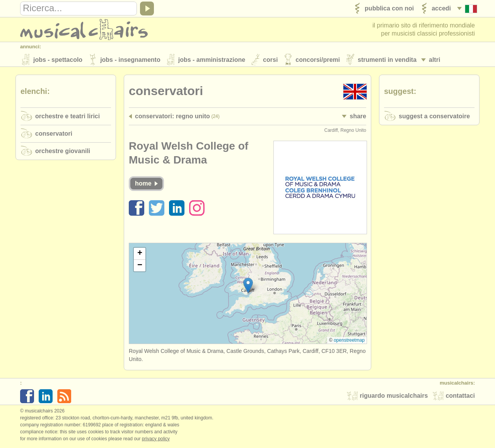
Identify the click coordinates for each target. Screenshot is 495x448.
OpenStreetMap (349, 341)
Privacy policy (156, 440)
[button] (248, 287)
